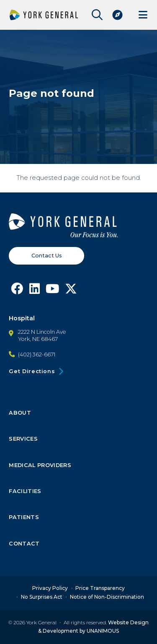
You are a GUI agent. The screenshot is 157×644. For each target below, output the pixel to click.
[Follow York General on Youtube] (53, 291)
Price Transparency (100, 588)
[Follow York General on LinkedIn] (35, 291)
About (20, 413)
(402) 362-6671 (37, 354)
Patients (24, 517)
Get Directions (32, 371)
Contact (24, 543)
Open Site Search (95, 15)
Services (23, 439)
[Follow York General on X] (71, 291)
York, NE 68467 (38, 339)
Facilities (25, 491)
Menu (143, 15)
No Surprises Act (42, 597)
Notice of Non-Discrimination (107, 597)
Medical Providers (40, 465)
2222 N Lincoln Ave (42, 331)
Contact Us (47, 255)
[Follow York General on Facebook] (17, 291)
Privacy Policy (50, 588)
